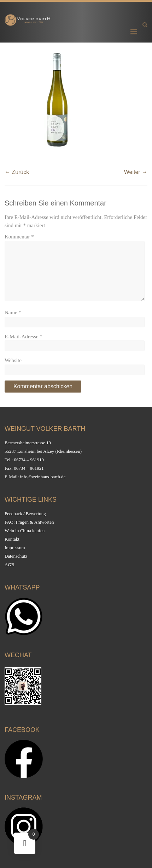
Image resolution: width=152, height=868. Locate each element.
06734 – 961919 (29, 460)
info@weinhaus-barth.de (43, 477)
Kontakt (12, 539)
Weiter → (136, 172)
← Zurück (17, 172)
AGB (9, 565)
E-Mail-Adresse (24, 337)
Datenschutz (16, 556)
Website (13, 360)
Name (13, 312)
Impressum (15, 548)
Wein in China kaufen (25, 531)
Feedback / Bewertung (25, 514)
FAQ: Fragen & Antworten (29, 522)
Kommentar (19, 237)
